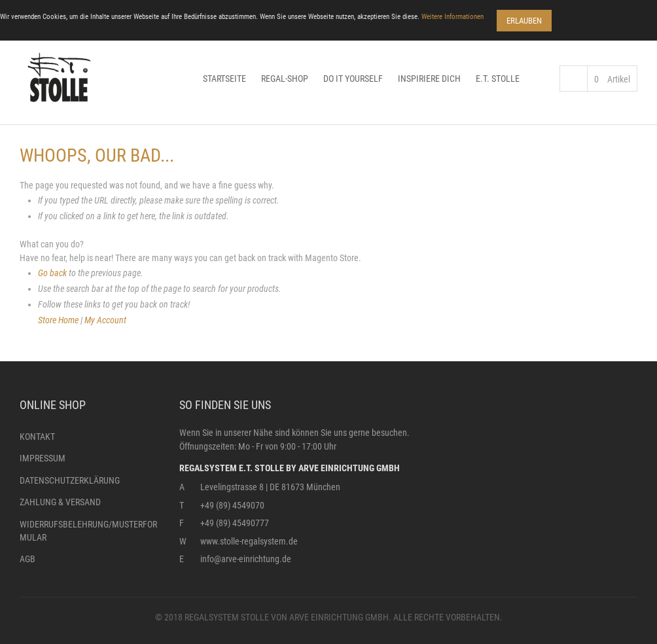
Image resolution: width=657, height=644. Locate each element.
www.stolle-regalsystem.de (249, 541)
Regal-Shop (285, 79)
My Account (105, 320)
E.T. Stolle (498, 79)
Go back (52, 273)
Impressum (43, 458)
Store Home (58, 320)
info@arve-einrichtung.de (246, 559)
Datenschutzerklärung (70, 480)
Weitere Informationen (453, 17)
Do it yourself (353, 79)
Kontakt (37, 437)
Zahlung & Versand (60, 502)
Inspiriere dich (429, 79)
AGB (27, 559)
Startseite (224, 79)
